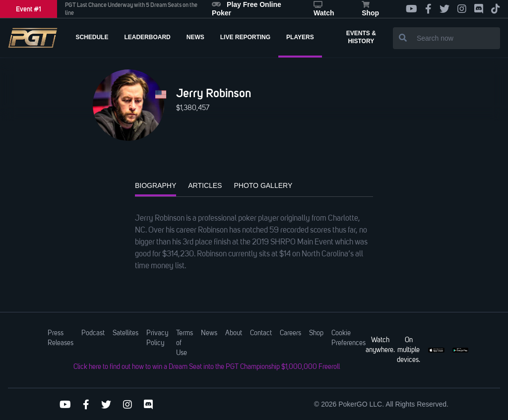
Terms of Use (185, 343)
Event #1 (29, 9)
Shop (370, 9)
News (209, 333)
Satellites (126, 333)
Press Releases (61, 338)
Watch (324, 9)
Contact (261, 333)
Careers (290, 333)
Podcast (93, 333)
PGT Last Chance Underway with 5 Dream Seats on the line (131, 9)
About (234, 333)
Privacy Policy (157, 338)
